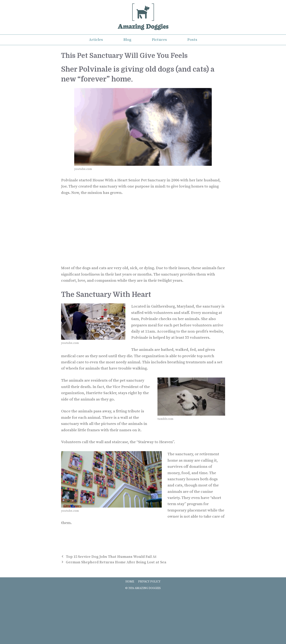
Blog (127, 40)
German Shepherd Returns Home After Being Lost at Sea (116, 562)
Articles (96, 40)
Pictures (159, 40)
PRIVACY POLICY (149, 582)
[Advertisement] (143, 231)
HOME (130, 582)
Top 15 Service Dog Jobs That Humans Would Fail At (111, 557)
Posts (192, 40)
